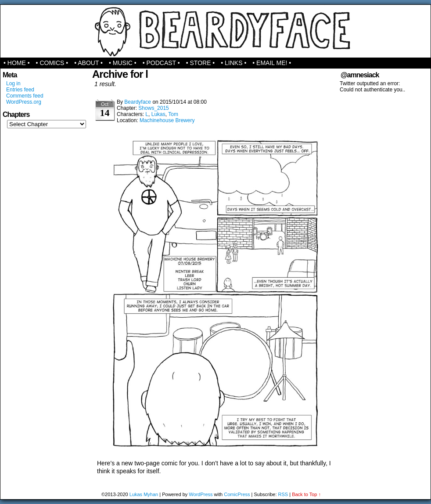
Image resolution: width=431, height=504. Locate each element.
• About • (88, 63)
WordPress (201, 494)
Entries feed (20, 90)
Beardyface (216, 31)
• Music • (123, 63)
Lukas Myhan (144, 494)
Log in (13, 83)
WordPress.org (24, 102)
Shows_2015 (153, 108)
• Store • (201, 63)
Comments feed (25, 96)
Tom (173, 114)
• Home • (17, 63)
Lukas (158, 114)
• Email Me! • (272, 63)
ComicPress (237, 494)
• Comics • (52, 63)
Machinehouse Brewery (167, 120)
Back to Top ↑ (306, 494)
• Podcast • (161, 63)
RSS (283, 494)
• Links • (233, 63)
